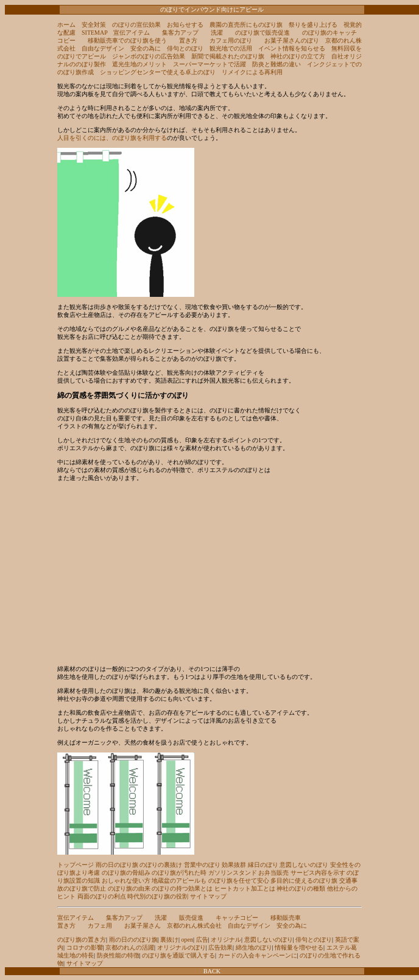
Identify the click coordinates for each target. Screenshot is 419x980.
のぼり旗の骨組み (126, 873)
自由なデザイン (103, 48)
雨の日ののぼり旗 (133, 940)
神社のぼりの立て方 (298, 56)
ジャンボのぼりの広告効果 (149, 56)
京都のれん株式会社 (194, 926)
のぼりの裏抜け (161, 865)
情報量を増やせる (299, 947)
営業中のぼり (202, 865)
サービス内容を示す (318, 873)
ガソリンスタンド (233, 873)
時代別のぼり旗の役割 (158, 896)
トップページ (76, 865)
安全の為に (146, 48)
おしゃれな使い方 (126, 881)
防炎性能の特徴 (118, 955)
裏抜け (169, 940)
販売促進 (191, 918)
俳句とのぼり (185, 48)
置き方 (188, 40)
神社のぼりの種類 (301, 888)
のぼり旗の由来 (129, 888)
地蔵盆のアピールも (179, 881)
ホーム (66, 25)
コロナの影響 (85, 947)
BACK (212, 971)
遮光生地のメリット (139, 64)
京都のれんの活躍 (130, 947)
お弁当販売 (273, 873)
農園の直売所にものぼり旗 (246, 25)
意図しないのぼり (304, 865)
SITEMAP (94, 33)
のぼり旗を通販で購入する (178, 955)
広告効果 (220, 947)
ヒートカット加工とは (245, 888)
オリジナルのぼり (181, 947)
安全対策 (94, 25)
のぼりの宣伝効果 (136, 25)
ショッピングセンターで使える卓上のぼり (158, 72)
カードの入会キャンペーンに (258, 955)
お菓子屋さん (143, 926)
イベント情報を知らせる (292, 48)
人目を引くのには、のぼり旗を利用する (112, 138)
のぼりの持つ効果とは (182, 888)
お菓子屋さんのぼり (292, 40)
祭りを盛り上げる (313, 25)
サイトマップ (208, 896)
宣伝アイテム (132, 33)
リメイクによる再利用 (252, 72)
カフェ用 (100, 926)
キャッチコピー (237, 918)
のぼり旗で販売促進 (262, 33)
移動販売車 (286, 918)
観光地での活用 (231, 48)
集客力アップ (180, 33)
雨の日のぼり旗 (117, 865)
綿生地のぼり (254, 947)
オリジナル (226, 940)
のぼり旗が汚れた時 (179, 873)
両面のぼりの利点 (102, 896)
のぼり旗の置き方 (82, 940)
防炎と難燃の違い (276, 64)
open (187, 940)
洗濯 (217, 33)
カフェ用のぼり (231, 40)
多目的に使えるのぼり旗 (304, 881)
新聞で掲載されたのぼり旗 (228, 56)
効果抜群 (234, 865)
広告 (202, 940)
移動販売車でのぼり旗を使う (127, 40)
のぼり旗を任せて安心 (239, 881)
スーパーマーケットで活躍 (209, 64)
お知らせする (185, 25)
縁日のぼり (263, 865)
